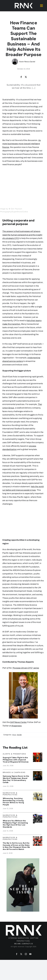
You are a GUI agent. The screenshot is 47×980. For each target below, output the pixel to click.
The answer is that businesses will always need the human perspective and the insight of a (22, 235)
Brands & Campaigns (14, 772)
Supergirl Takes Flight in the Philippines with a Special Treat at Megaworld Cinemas (16, 760)
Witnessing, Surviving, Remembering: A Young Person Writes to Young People (13, 802)
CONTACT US (27, 944)
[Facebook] (21, 77)
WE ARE (17, 944)
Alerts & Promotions (14, 754)
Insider (19, 735)
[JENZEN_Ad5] (23, 859)
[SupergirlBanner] (38, 754)
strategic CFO (12, 238)
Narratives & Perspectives (10, 794)
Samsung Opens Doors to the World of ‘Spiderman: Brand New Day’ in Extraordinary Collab (16, 779)
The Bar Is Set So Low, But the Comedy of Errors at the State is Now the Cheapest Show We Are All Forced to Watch (16, 846)
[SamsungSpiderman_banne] (38, 772)
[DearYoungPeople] (38, 793)
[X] (26, 77)
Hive (14, 735)
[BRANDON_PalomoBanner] (38, 815)
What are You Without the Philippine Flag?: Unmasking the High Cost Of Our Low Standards (15, 824)
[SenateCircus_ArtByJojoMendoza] (38, 837)
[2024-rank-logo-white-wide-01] (24, 3)
